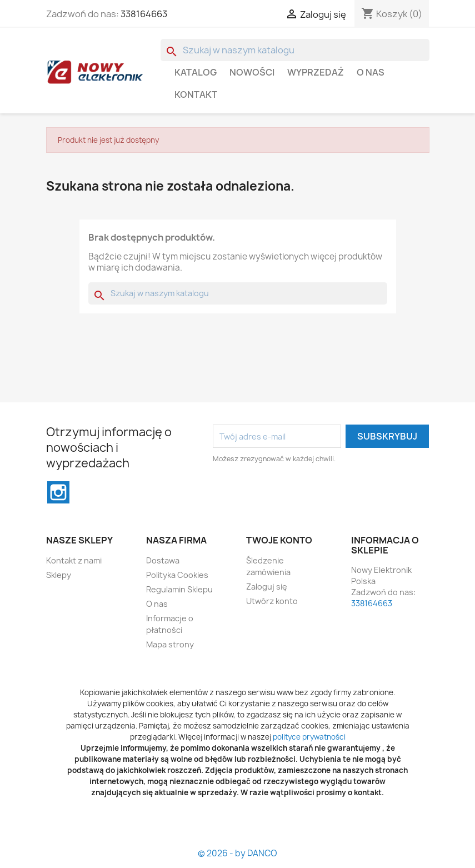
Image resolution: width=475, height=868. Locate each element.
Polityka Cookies (177, 575)
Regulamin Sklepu (179, 589)
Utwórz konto (272, 601)
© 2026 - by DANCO (237, 853)
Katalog (196, 72)
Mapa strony (170, 644)
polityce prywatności (309, 737)
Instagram (58, 492)
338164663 (144, 14)
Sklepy (59, 575)
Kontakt (196, 94)
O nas (371, 72)
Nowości (252, 72)
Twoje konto (279, 540)
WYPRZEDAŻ (316, 72)
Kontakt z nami (74, 560)
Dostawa (163, 560)
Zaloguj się (267, 587)
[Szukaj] (295, 50)
